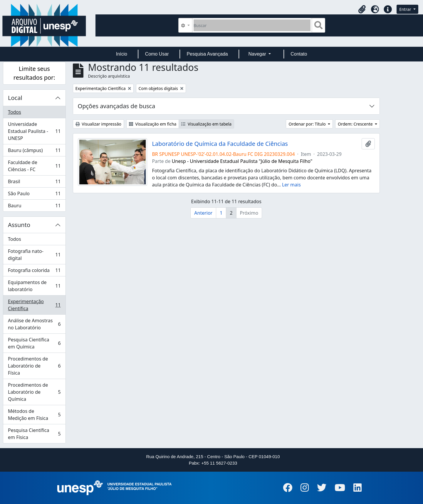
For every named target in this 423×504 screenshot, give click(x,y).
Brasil (34, 183)
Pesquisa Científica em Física (34, 434)
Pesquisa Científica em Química (34, 343)
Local (15, 98)
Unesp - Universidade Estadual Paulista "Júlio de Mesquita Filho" (242, 161)
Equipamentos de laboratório (34, 286)
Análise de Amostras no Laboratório (34, 324)
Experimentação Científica (34, 305)
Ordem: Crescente (356, 124)
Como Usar (157, 54)
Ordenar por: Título (308, 124)
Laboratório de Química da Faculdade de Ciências (220, 144)
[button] (362, 9)
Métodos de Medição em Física (34, 415)
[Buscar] (252, 25)
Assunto (19, 225)
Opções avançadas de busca (117, 106)
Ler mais (291, 185)
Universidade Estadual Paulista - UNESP (34, 131)
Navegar (258, 54)
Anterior (203, 213)
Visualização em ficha (153, 124)
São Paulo (34, 195)
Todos (15, 112)
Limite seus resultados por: (34, 73)
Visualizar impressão (98, 124)
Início (122, 54)
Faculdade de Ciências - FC (34, 166)
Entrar (406, 9)
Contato (299, 54)
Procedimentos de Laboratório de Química (34, 392)
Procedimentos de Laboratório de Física (34, 366)
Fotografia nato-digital (34, 255)
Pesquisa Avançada (207, 54)
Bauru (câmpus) (34, 152)
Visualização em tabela (206, 124)
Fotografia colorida (34, 272)
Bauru (34, 207)
